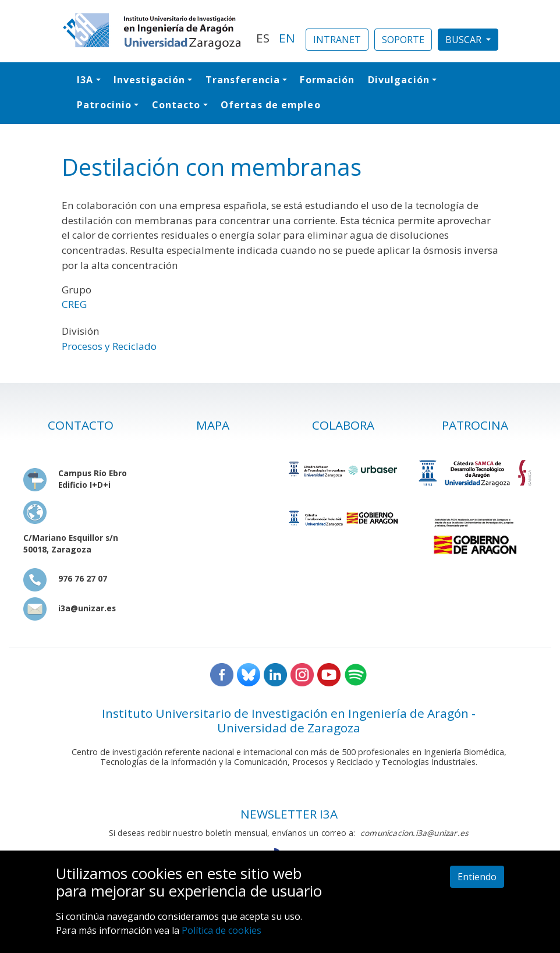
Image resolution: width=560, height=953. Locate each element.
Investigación (149, 80)
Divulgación (399, 80)
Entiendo (477, 877)
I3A (85, 80)
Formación (327, 80)
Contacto (176, 105)
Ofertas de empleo (271, 105)
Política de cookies (221, 930)
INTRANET (337, 40)
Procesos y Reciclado (109, 346)
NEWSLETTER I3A (289, 814)
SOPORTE (403, 40)
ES (263, 38)
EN (287, 38)
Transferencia (243, 80)
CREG (74, 304)
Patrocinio (104, 105)
